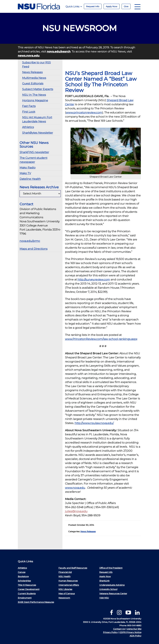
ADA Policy (136, 636)
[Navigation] (137, 6)
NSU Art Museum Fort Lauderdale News (37, 119)
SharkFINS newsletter (34, 152)
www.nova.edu (75, 488)
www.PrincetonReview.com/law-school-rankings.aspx (101, 339)
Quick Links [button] (74, 6)
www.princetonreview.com (84, 113)
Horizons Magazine (35, 100)
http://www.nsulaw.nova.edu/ (94, 423)
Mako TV (25, 173)
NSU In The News (34, 95)
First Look (29, 112)
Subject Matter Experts (38, 89)
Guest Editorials (33, 83)
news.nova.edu (29, 56)
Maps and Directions (34, 249)
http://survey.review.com (94, 280)
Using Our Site (134, 629)
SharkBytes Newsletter (38, 133)
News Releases (32, 72)
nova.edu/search (59, 52)
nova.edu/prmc (30, 241)
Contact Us (119, 629)
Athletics (28, 127)
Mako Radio (28, 168)
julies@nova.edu (76, 511)
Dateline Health (30, 179)
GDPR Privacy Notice (130, 632)
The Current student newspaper (33, 160)
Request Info (93, 6)
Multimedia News (34, 78)
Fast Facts (29, 106)
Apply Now (112, 6)
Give (126, 6)
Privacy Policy (110, 632)
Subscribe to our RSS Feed (36, 65)
